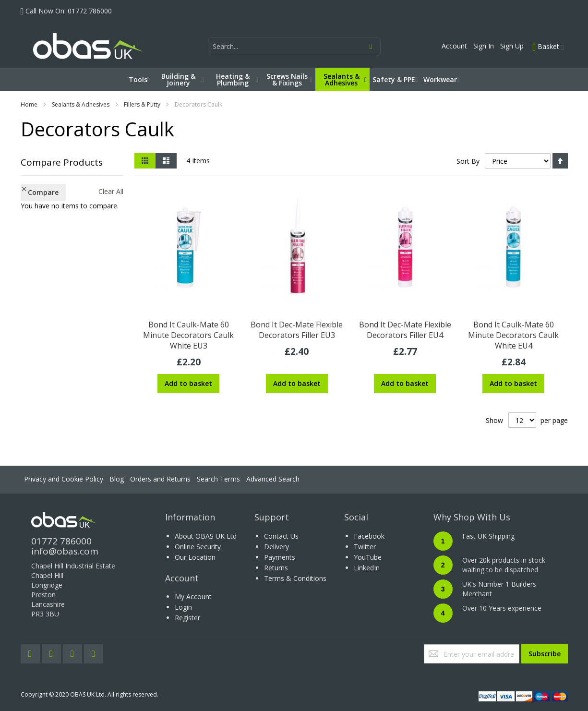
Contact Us (281, 536)
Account (454, 46)
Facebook (369, 536)
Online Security (198, 547)
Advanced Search (273, 479)
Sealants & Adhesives (81, 104)
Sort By (468, 161)
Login (183, 607)
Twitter (365, 547)
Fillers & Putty (142, 104)
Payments (280, 557)
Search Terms (218, 479)
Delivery (276, 547)
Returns (276, 568)
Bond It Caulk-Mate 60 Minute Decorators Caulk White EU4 (513, 335)
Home (29, 104)
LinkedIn (367, 568)
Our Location (195, 557)
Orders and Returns (160, 479)
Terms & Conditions (295, 578)
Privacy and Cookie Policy (64, 479)
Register (187, 618)
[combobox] (294, 47)
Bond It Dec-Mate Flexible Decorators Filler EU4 (405, 330)
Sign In (484, 46)
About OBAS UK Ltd (206, 536)
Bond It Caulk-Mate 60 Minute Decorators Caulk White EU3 (188, 335)
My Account (193, 597)
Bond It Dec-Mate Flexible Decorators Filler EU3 (297, 330)
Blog (117, 479)
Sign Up (512, 46)
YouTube (368, 557)
